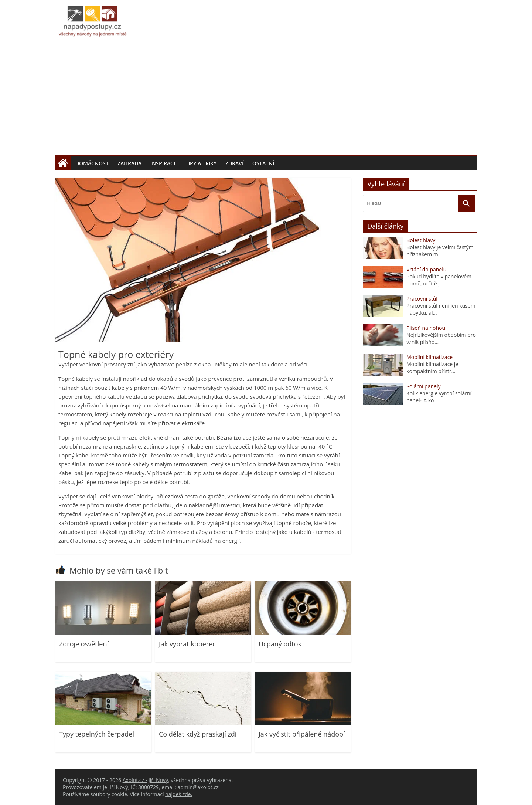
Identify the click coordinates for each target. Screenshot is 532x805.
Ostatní (263, 163)
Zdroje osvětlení (84, 644)
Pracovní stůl (422, 299)
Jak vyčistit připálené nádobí (302, 734)
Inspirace (163, 163)
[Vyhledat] (466, 203)
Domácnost (92, 163)
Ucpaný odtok (280, 644)
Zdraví (234, 163)
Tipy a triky (201, 163)
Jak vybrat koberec (187, 644)
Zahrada (129, 163)
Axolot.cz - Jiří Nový (145, 780)
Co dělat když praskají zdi (198, 734)
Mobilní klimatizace (429, 357)
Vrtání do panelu (426, 269)
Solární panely (423, 386)
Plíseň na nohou (426, 328)
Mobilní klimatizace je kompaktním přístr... (432, 368)
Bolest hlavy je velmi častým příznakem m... (440, 251)
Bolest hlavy (421, 240)
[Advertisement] (266, 99)
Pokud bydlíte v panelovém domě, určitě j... (439, 280)
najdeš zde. (179, 794)
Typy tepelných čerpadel (97, 734)
